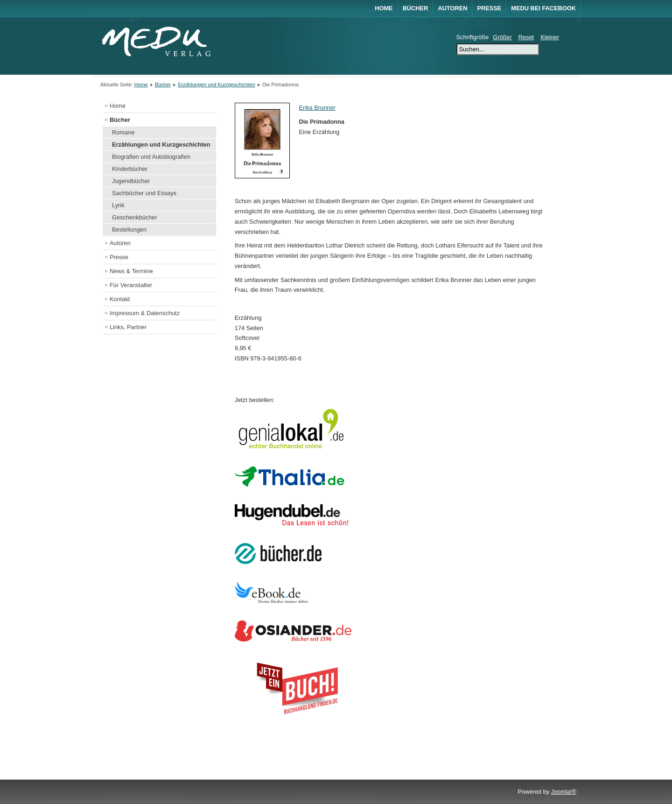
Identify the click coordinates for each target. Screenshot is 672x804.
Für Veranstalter (131, 285)
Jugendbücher (131, 181)
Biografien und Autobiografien (151, 157)
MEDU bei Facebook (543, 8)
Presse (489, 8)
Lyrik (118, 205)
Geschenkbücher (135, 217)
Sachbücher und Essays (144, 193)
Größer (502, 37)
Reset (526, 37)
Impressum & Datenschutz (145, 313)
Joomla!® (564, 792)
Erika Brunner (317, 108)
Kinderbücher (130, 169)
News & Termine (131, 271)
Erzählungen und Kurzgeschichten (217, 85)
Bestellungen (129, 229)
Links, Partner (128, 327)
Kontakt (120, 299)
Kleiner (550, 37)
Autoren (452, 8)
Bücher (416, 8)
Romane (123, 132)
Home (384, 8)
